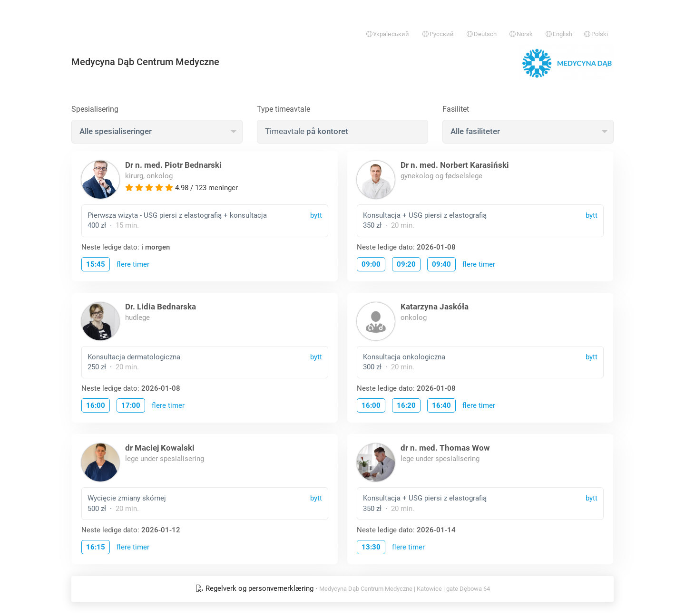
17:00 (131, 405)
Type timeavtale (284, 109)
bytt (316, 215)
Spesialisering (95, 109)
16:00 (96, 405)
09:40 (441, 264)
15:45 (96, 264)
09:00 (371, 264)
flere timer (133, 264)
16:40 (441, 405)
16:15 (96, 547)
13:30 (371, 547)
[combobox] (157, 132)
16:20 (406, 405)
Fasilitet (456, 109)
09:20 (406, 264)
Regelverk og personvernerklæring (255, 588)
